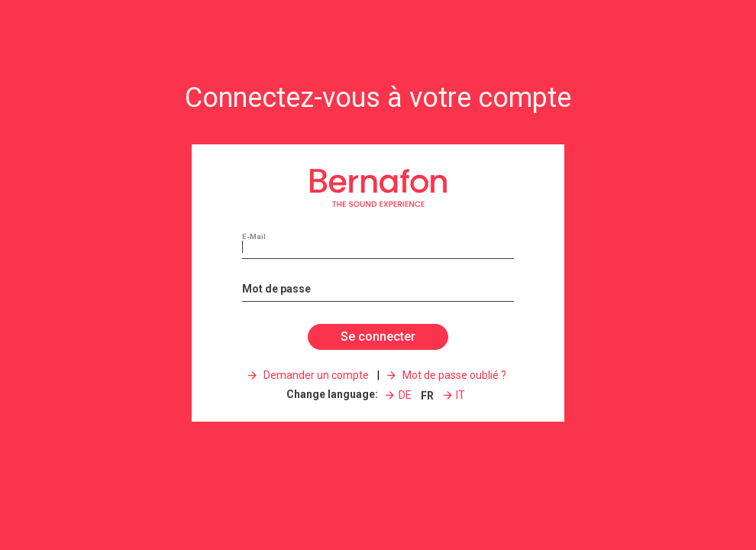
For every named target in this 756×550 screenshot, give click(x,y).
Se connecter (378, 336)
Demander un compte (315, 375)
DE (405, 395)
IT (460, 395)
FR (427, 396)
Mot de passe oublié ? (453, 375)
